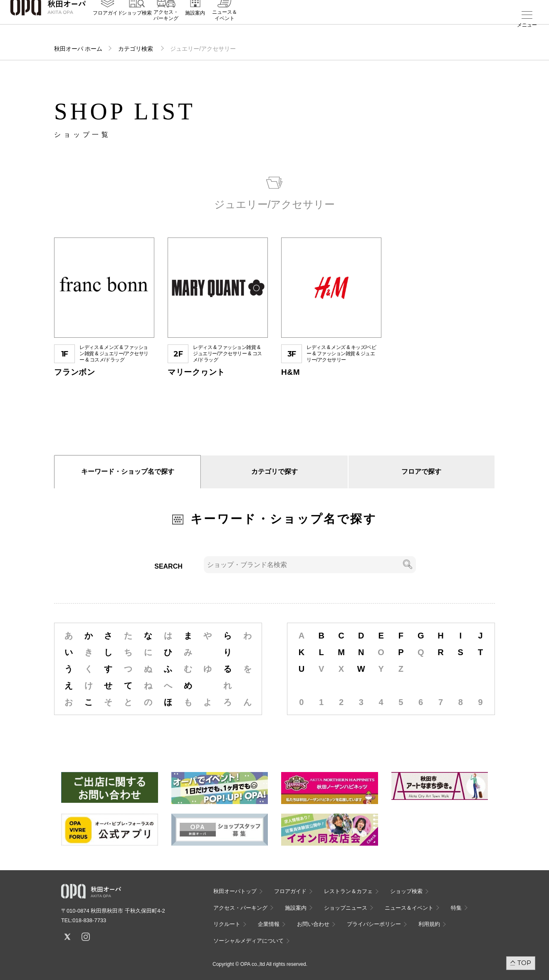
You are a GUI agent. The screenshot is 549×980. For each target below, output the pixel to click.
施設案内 (195, 25)
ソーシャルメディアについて (249, 941)
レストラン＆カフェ (348, 891)
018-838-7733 (89, 920)
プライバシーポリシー (374, 924)
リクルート (227, 924)
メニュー (527, 25)
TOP (524, 963)
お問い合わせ (313, 924)
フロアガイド (108, 25)
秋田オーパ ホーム (78, 49)
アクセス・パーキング (166, 28)
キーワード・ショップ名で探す (128, 471)
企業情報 (269, 924)
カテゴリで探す (274, 471)
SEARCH (168, 566)
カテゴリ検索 (136, 49)
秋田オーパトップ (235, 891)
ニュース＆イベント (225, 28)
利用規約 (429, 924)
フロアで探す (421, 471)
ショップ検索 (137, 25)
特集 (456, 908)
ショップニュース (346, 908)
